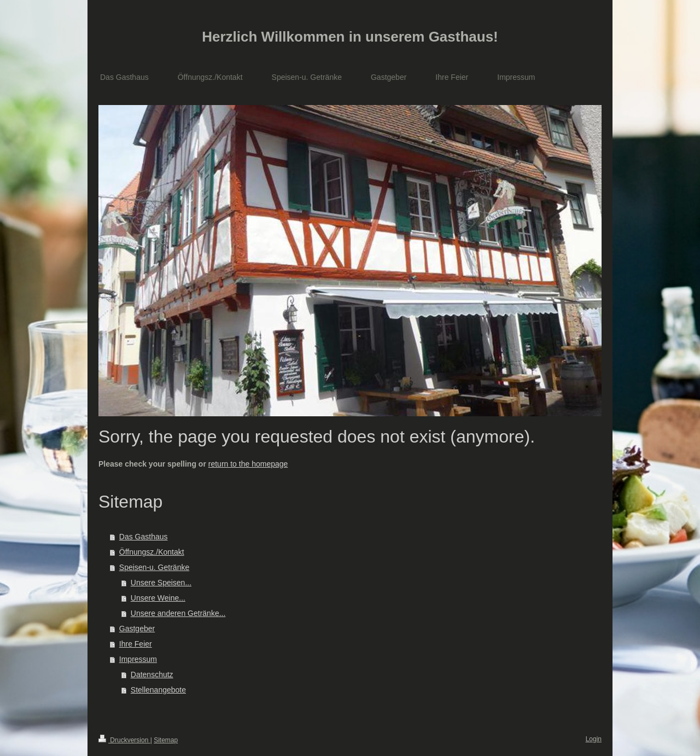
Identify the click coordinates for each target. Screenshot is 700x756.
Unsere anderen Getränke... (178, 613)
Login (594, 739)
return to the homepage (248, 464)
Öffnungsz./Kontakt (152, 552)
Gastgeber (137, 629)
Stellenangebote (158, 690)
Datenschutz (152, 674)
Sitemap (166, 740)
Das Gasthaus (144, 537)
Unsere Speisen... (161, 583)
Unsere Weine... (158, 598)
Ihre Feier (136, 644)
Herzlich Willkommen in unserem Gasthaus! (350, 37)
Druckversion (124, 740)
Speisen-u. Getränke (154, 567)
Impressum (138, 659)
